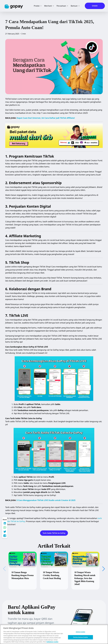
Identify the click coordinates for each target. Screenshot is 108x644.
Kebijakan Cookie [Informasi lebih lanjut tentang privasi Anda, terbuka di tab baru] (52, 642)
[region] (54, 634)
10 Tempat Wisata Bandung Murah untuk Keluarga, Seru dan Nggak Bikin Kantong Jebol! (85, 578)
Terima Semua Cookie (80, 637)
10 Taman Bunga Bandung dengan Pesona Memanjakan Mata (22, 575)
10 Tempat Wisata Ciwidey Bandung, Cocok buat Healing (52, 575)
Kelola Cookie (80, 632)
